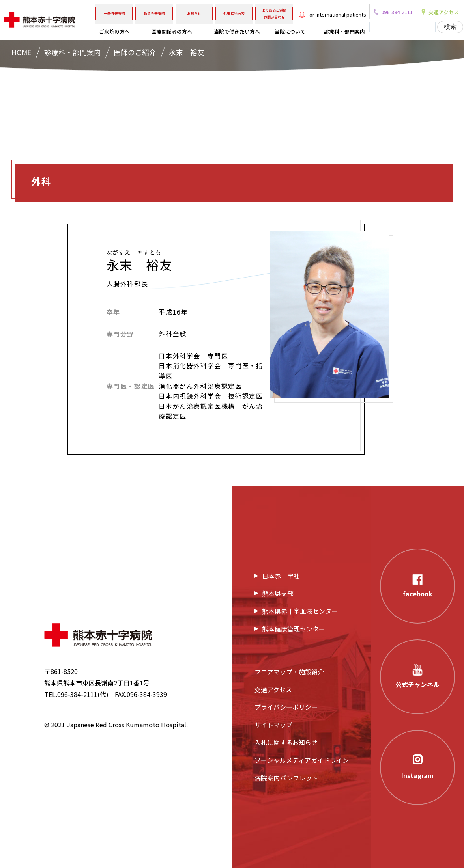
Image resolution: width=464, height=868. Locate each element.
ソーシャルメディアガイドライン (302, 760)
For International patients (336, 14)
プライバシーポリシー (286, 707)
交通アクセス (273, 689)
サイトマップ (273, 725)
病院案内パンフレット (286, 778)
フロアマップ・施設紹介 (289, 672)
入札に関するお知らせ (286, 742)
